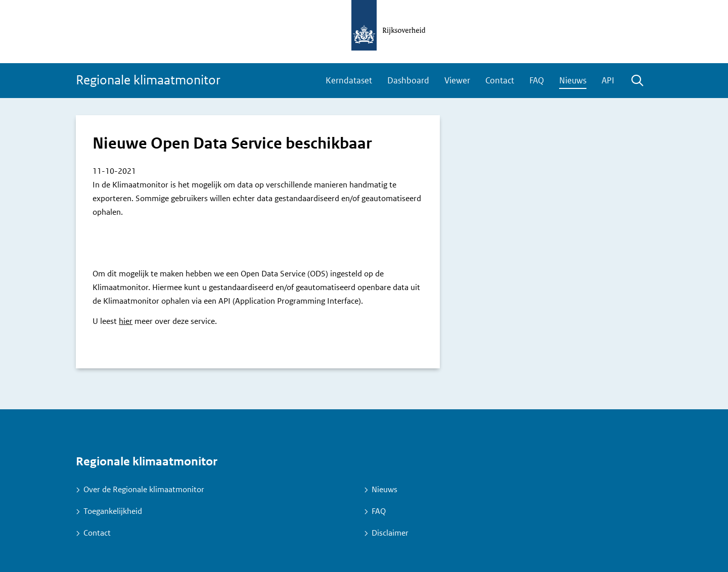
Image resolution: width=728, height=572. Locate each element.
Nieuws (573, 80)
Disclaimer (390, 533)
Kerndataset (349, 80)
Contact (500, 80)
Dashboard (408, 80)
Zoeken (637, 81)
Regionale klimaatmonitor (148, 80)
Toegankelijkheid (113, 511)
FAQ (537, 80)
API (608, 80)
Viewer (457, 80)
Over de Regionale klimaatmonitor (144, 489)
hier (126, 321)
